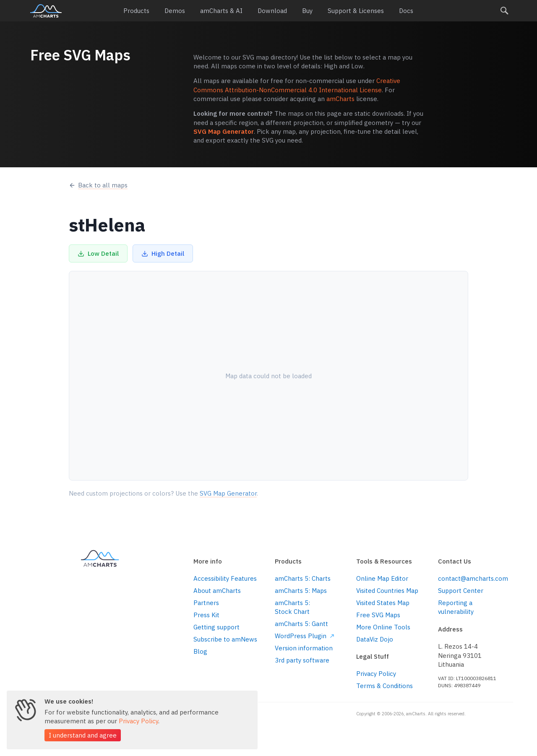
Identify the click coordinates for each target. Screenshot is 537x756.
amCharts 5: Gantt (301, 624)
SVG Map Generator (224, 131)
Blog (200, 651)
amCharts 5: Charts (303, 578)
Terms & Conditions (385, 686)
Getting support (216, 627)
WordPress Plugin (304, 636)
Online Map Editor (382, 578)
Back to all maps (98, 185)
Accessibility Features (225, 578)
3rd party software (302, 660)
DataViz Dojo (375, 639)
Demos (175, 11)
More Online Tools (383, 627)
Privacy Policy (376, 674)
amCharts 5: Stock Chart (292, 607)
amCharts (46, 11)
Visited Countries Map (387, 591)
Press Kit (206, 615)
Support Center (461, 591)
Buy (307, 11)
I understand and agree (83, 735)
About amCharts (217, 591)
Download (272, 11)
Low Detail (98, 253)
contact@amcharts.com (472, 578)
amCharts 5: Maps (301, 591)
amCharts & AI (221, 11)
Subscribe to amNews (225, 639)
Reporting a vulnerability (456, 607)
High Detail (163, 253)
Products (136, 11)
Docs (406, 11)
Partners (206, 603)
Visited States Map (383, 603)
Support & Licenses (356, 11)
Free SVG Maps (378, 615)
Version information (304, 648)
